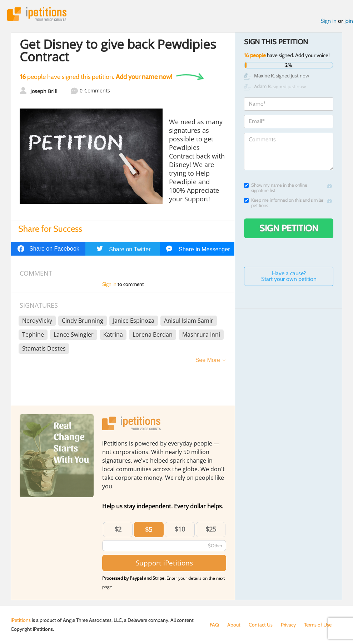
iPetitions (37, 14)
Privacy (288, 625)
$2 (118, 529)
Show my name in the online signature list (276, 188)
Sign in (329, 21)
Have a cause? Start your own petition (289, 276)
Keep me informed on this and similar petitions (284, 203)
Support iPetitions (164, 563)
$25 (211, 529)
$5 (149, 529)
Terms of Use (318, 625)
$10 (180, 529)
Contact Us (261, 625)
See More (208, 360)
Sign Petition (289, 228)
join (349, 21)
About (234, 625)
